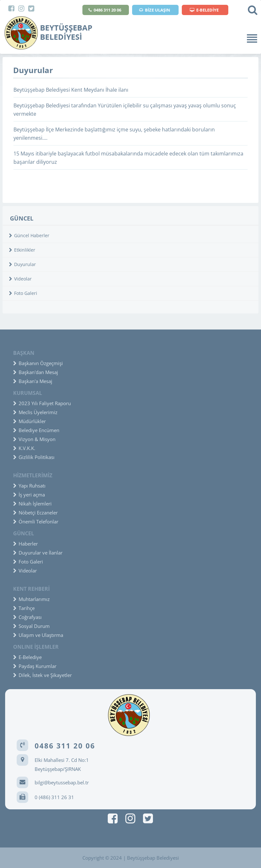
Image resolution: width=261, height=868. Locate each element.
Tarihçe (24, 608)
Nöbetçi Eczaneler (35, 513)
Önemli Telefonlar (36, 522)
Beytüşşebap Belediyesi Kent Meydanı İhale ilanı (71, 90)
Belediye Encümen (36, 430)
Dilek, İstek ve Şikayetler (42, 675)
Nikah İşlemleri (32, 504)
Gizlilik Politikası (34, 457)
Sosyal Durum (31, 626)
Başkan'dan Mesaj (36, 372)
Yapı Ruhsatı (29, 486)
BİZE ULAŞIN (155, 10)
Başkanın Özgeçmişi (38, 363)
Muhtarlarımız (31, 599)
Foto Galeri (23, 293)
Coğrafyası (27, 617)
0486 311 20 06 (105, 10)
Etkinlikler (22, 250)
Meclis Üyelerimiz (35, 412)
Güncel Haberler (29, 235)
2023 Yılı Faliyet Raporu (42, 403)
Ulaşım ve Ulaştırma (38, 635)
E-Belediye (27, 657)
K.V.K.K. (24, 448)
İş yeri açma (29, 495)
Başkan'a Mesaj (33, 381)
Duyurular (22, 264)
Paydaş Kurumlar (35, 666)
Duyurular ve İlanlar (38, 553)
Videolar (20, 279)
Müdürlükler (29, 421)
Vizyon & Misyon (34, 439)
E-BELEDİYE (204, 10)
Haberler (25, 544)
